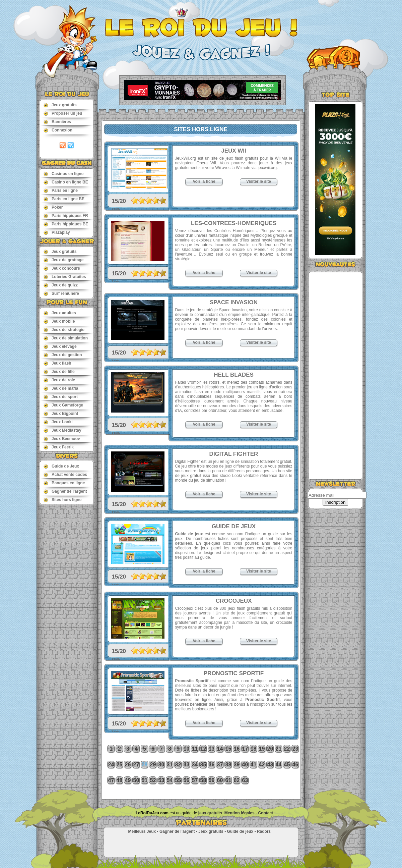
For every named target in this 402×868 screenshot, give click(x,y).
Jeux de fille (59, 371)
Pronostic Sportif (262, 700)
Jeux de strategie (64, 330)
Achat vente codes (65, 474)
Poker (53, 207)
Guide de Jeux (61, 466)
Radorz (264, 831)
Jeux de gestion (63, 355)
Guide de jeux (240, 831)
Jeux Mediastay (62, 430)
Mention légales (240, 813)
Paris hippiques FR (66, 215)
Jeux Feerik (59, 447)
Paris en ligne (61, 190)
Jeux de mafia (61, 388)
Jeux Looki (58, 422)
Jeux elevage (60, 346)
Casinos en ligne (63, 174)
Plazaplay (57, 232)
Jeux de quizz (61, 285)
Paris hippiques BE (66, 224)
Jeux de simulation (66, 338)
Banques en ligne (64, 483)
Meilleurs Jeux (142, 831)
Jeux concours (62, 268)
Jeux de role (59, 380)
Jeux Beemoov (62, 439)
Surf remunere (61, 293)
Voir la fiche (204, 181)
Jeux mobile (59, 321)
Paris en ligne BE (64, 199)
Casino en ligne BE (66, 182)
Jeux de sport (61, 397)
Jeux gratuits (60, 105)
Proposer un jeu (63, 113)
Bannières (57, 122)
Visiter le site (259, 181)
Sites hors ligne (62, 500)
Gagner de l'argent (65, 491)
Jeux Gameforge (63, 405)
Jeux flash (57, 363)
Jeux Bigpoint (61, 413)
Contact (265, 813)
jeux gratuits (210, 813)
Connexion (58, 130)
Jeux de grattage (63, 260)
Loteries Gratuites (65, 277)
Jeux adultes (60, 313)
